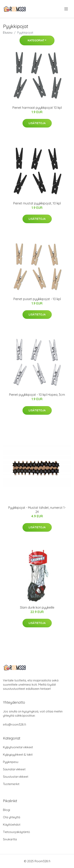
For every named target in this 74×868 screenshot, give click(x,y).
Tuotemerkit (11, 784)
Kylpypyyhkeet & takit (18, 755)
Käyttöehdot (12, 825)
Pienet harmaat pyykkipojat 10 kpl (37, 108)
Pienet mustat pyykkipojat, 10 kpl (37, 203)
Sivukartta (10, 839)
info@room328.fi (15, 724)
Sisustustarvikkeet (16, 777)
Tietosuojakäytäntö (16, 832)
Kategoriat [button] (36, 40)
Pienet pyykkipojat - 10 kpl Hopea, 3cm (37, 395)
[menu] (66, 9)
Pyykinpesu (11, 762)
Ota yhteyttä (12, 817)
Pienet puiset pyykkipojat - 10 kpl (37, 299)
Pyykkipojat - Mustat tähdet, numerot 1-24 (37, 510)
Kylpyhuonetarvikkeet (18, 747)
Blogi (7, 810)
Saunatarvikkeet (14, 769)
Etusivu (8, 33)
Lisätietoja (37, 123)
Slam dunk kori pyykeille (37, 607)
